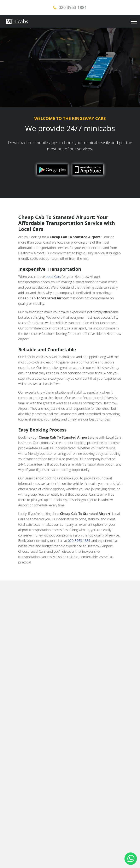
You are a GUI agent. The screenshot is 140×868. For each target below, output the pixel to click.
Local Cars (53, 277)
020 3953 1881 (73, 7)
